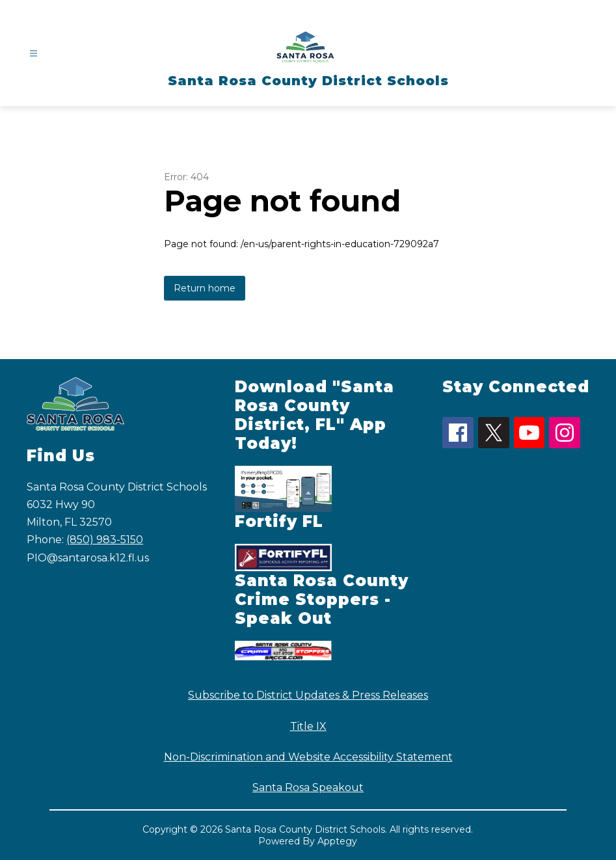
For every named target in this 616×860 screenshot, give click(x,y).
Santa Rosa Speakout (308, 787)
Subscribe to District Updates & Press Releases (308, 695)
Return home (205, 288)
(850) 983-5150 (105, 540)
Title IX (308, 726)
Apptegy (337, 841)
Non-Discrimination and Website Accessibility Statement (308, 757)
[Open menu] (33, 54)
